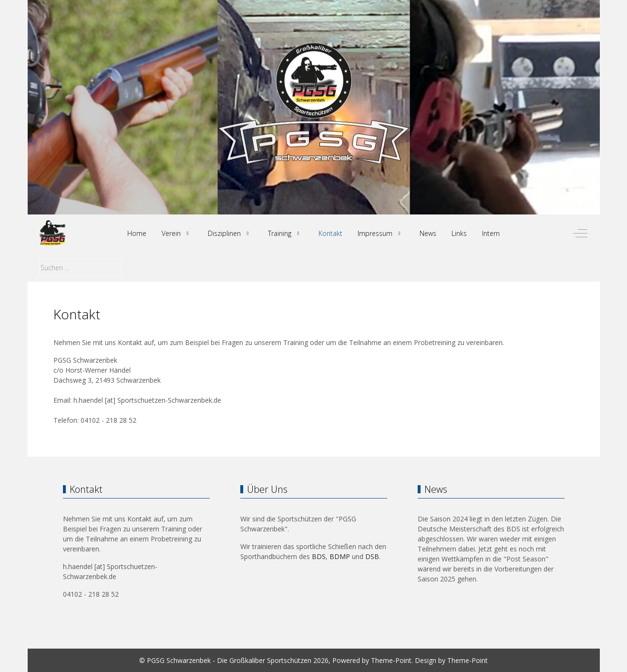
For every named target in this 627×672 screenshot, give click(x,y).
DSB (372, 556)
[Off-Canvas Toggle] (580, 234)
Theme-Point (391, 660)
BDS (319, 556)
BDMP (340, 556)
